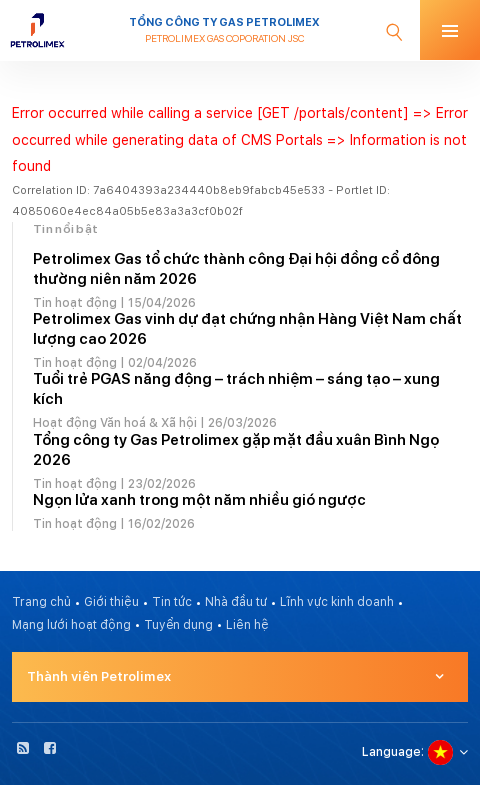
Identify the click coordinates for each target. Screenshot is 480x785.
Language (391, 752)
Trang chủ (41, 602)
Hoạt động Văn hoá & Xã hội (115, 423)
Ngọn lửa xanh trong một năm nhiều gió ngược (199, 500)
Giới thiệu (111, 602)
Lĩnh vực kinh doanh (337, 602)
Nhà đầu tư (236, 602)
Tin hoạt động (75, 303)
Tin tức (172, 602)
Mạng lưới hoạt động (71, 625)
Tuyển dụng (178, 625)
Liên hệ (247, 625)
